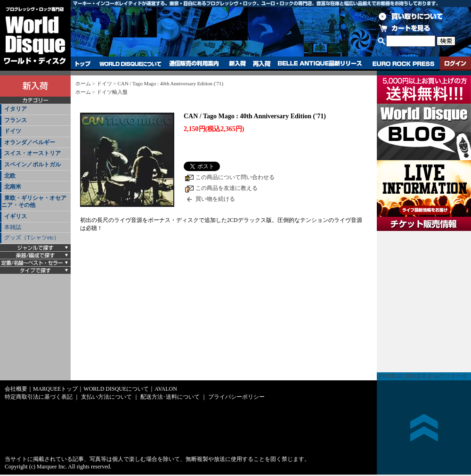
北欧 (10, 176)
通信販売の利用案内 (194, 64)
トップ (83, 64)
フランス (16, 120)
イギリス (16, 216)
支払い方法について (106, 397)
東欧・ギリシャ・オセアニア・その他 (34, 202)
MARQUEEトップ (55, 389)
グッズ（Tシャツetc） (32, 238)
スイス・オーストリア (32, 153)
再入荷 (262, 64)
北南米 (13, 187)
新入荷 (237, 64)
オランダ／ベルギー (30, 142)
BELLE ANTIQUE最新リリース (320, 64)
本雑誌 (13, 227)
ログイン (455, 64)
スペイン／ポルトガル (32, 164)
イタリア (16, 109)
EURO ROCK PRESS (403, 64)
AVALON (166, 389)
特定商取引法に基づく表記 (39, 397)
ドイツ (13, 131)
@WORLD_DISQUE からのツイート (422, 376)
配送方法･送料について (170, 397)
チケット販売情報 (424, 302)
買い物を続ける (215, 199)
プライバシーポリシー (236, 397)
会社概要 (16, 389)
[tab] (35, 110)
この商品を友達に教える (227, 188)
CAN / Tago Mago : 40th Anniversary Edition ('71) (170, 83)
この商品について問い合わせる (235, 177)
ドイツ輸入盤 (112, 92)
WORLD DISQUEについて (130, 64)
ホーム (83, 83)
